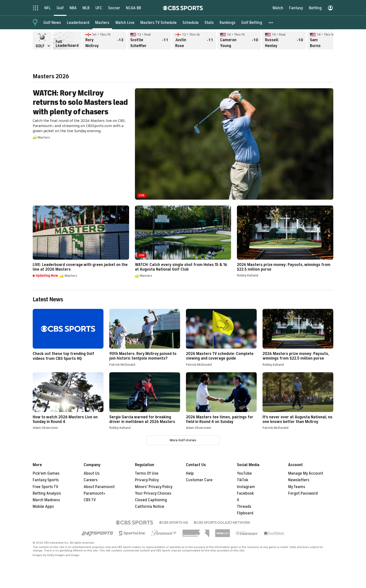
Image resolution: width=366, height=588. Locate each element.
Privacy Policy (147, 480)
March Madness (46, 500)
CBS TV (90, 500)
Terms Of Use (147, 473)
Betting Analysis (47, 493)
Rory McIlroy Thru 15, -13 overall (104, 40)
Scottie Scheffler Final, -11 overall (149, 40)
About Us (92, 473)
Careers (91, 480)
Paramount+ (95, 493)
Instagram (246, 487)
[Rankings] (228, 23)
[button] (271, 23)
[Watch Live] (125, 23)
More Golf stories (183, 440)
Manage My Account (306, 473)
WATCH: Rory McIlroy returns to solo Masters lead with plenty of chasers (183, 144)
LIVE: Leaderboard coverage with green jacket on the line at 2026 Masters (81, 242)
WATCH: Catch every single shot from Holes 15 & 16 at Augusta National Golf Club (183, 242)
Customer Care (199, 480)
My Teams (297, 487)
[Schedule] (191, 23)
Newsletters (299, 480)
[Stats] (209, 23)
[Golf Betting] (252, 23)
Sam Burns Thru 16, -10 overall (329, 40)
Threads (244, 507)
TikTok (243, 480)
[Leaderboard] (78, 23)
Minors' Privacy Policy (154, 487)
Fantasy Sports (46, 480)
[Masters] (102, 23)
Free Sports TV (46, 487)
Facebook (245, 493)
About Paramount (99, 487)
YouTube (244, 473)
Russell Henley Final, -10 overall (284, 40)
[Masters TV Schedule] (158, 23)
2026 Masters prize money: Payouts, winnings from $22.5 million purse (285, 241)
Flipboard (245, 513)
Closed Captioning (151, 500)
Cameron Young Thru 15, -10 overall (239, 40)
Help (190, 473)
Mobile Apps (43, 507)
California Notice (150, 507)
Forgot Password (303, 493)
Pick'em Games (46, 473)
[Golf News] (52, 23)
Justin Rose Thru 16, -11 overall (194, 40)
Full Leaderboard (67, 40)
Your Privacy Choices (153, 493)
